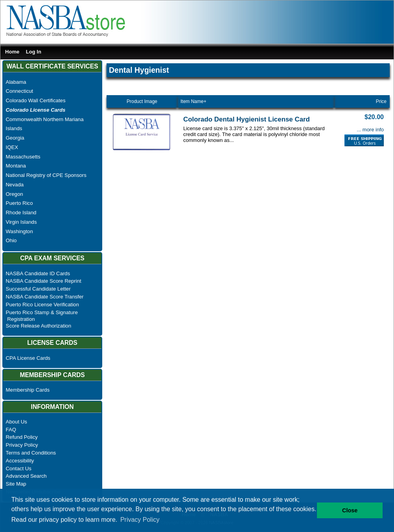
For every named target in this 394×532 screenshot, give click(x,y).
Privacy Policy (22, 445)
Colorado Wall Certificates (36, 100)
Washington (19, 231)
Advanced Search (26, 476)
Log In (34, 52)
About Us (17, 422)
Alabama (16, 82)
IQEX (12, 147)
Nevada (15, 185)
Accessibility (20, 461)
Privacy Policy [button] (140, 520)
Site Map (16, 484)
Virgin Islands (21, 222)
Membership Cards (28, 390)
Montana (16, 166)
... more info (370, 130)
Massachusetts (23, 157)
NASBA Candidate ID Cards (38, 273)
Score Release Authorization (39, 326)
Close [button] (350, 510)
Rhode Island (21, 213)
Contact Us (19, 468)
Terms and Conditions (31, 453)
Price (381, 101)
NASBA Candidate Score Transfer (45, 297)
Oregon (15, 194)
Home (12, 52)
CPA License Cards (28, 358)
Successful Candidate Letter (38, 289)
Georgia (15, 138)
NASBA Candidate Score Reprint (44, 281)
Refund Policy (22, 437)
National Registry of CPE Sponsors (46, 175)
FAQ (11, 430)
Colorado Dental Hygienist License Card (247, 119)
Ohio (11, 240)
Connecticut (20, 91)
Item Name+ (193, 101)
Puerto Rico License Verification (42, 305)
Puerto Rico (19, 203)
